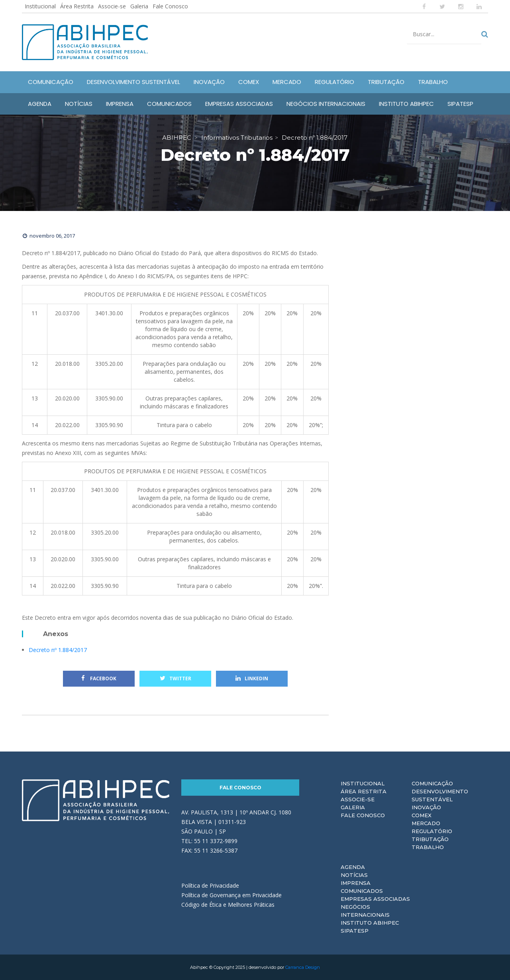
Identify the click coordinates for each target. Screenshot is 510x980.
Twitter (176, 678)
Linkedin (252, 678)
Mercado (426, 823)
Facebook (99, 678)
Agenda (353, 867)
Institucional (40, 6)
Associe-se (112, 6)
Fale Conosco (170, 6)
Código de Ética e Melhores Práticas (228, 905)
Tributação (430, 839)
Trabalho (428, 847)
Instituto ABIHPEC (370, 923)
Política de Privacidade (210, 885)
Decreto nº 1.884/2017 (58, 650)
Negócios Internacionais (365, 911)
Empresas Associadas (375, 899)
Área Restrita (77, 6)
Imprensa (356, 883)
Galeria (139, 6)
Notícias (354, 875)
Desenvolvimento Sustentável (440, 795)
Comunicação (432, 783)
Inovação (426, 807)
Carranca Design (303, 967)
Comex (422, 815)
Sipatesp (355, 931)
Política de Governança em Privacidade (231, 895)
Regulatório (432, 831)
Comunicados (362, 891)
